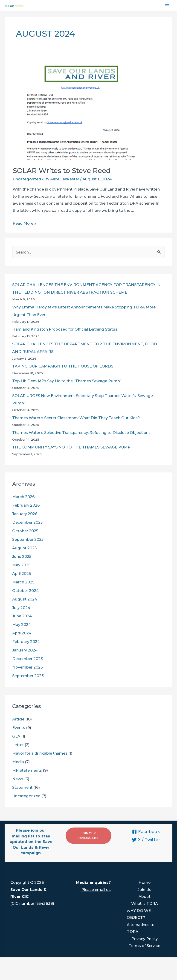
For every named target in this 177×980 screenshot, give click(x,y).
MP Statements (27, 770)
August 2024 (25, 599)
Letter (18, 745)
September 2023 (28, 676)
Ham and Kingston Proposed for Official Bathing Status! (65, 329)
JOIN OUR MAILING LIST (88, 835)
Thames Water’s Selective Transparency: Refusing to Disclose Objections (81, 433)
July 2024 (21, 608)
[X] (146, 840)
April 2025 (22, 574)
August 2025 (24, 548)
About (145, 896)
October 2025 (25, 531)
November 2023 (28, 667)
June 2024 (22, 616)
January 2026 (25, 514)
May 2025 (21, 565)
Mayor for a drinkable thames (40, 753)
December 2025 (27, 522)
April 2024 (22, 633)
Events (19, 728)
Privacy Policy (145, 939)
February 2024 (26, 642)
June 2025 (22, 556)
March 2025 (23, 582)
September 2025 (28, 539)
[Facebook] (146, 832)
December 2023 (28, 659)
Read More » (24, 223)
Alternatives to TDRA (141, 928)
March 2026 (23, 497)
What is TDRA (145, 903)
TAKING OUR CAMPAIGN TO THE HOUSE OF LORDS (63, 366)
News (18, 779)
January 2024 (25, 650)
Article (18, 719)
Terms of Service (144, 946)
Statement (22, 787)
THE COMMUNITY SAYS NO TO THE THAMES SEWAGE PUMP (71, 447)
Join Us (144, 890)
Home (145, 882)
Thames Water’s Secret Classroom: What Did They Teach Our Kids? (76, 418)
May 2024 (22, 624)
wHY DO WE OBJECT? (139, 914)
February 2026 (26, 505)
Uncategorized (27, 179)
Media (18, 762)
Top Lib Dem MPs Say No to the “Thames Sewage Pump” (67, 381)
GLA (16, 736)
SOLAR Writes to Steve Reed (62, 171)
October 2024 (25, 591)
